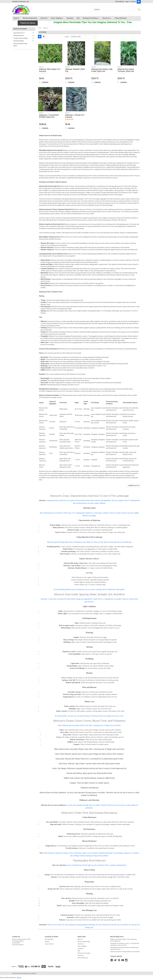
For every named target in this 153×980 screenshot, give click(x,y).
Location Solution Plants (21, 38)
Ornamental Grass (19, 35)
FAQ (78, 18)
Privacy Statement (121, 18)
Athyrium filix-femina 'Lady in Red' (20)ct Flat (102, 70)
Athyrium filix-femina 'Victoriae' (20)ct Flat (126, 70)
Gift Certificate (120, 2)
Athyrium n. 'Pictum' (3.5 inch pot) (75, 116)
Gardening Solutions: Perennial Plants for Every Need (125, 952)
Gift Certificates (49, 939)
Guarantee (70, 18)
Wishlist (47, 942)
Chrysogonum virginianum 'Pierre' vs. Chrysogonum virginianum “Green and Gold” (125, 944)
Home (40, 28)
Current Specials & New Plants (20, 45)
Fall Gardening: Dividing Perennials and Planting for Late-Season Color (124, 948)
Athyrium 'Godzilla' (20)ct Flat (75, 70)
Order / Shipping (57, 18)
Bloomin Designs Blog (30, 18)
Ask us (19, 977)
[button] (28, 23)
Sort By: (67, 37)
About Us (17, 18)
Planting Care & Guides (91, 18)
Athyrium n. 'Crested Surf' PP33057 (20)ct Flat (49, 116)
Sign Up (133, 2)
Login (127, 2)
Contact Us (44, 18)
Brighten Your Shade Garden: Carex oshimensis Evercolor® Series (123, 940)
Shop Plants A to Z (19, 33)
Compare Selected (134, 486)
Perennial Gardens (19, 41)
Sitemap (34, 973)
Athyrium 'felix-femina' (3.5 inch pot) (50, 70)
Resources (107, 18)
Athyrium (46, 28)
